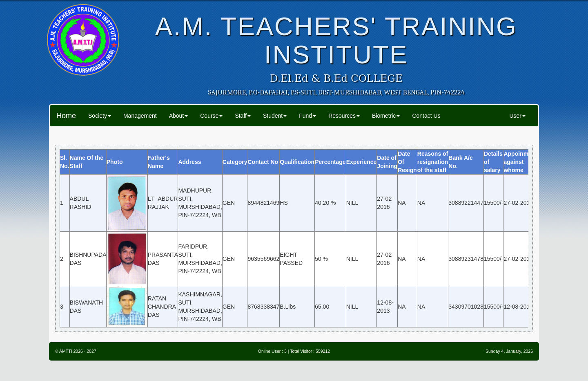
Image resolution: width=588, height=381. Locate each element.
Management (140, 116)
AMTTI (66, 351)
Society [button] (100, 116)
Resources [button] (344, 116)
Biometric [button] (386, 116)
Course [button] (211, 116)
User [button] (517, 116)
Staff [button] (243, 116)
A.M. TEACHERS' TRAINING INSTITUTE (336, 40)
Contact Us (426, 116)
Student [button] (275, 116)
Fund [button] (307, 116)
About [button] (179, 116)
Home (66, 116)
